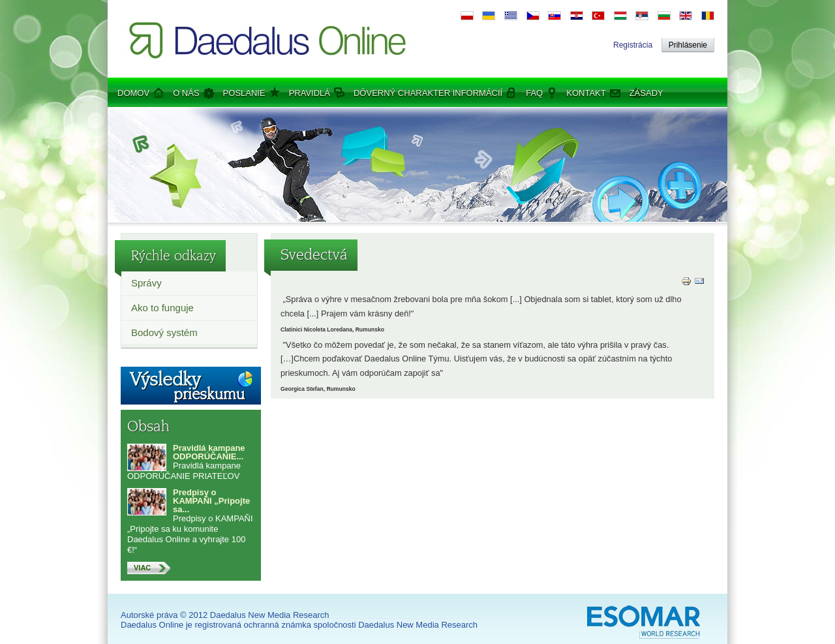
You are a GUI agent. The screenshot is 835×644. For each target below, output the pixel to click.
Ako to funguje (162, 308)
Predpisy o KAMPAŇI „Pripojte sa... (211, 501)
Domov (133, 93)
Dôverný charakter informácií (428, 93)
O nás (186, 93)
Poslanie (244, 93)
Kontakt (586, 93)
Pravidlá (310, 93)
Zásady (646, 93)
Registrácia (633, 45)
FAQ (534, 93)
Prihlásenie (688, 45)
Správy (146, 283)
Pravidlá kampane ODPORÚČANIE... (209, 452)
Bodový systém (164, 332)
